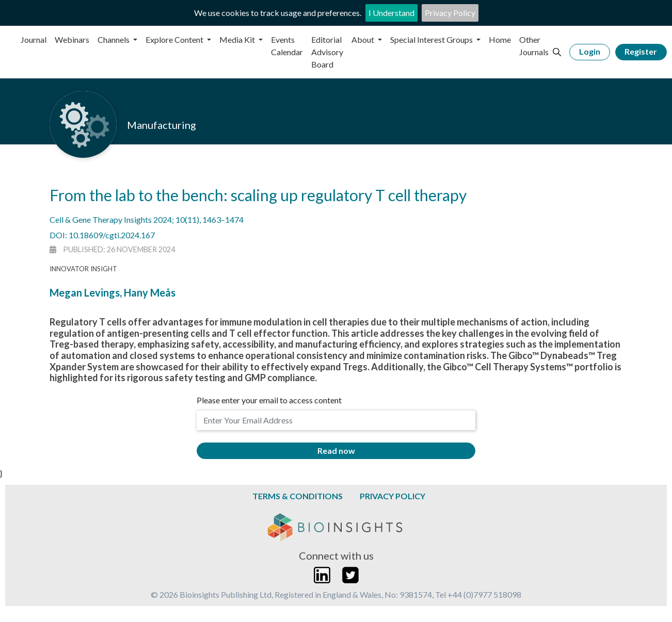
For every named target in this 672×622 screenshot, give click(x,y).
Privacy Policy (450, 13)
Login (590, 51)
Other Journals (534, 46)
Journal (34, 39)
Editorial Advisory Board (327, 52)
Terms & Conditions (298, 496)
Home (500, 39)
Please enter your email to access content (269, 400)
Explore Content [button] (175, 39)
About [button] (364, 39)
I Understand (391, 13)
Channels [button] (114, 39)
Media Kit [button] (238, 39)
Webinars (72, 39)
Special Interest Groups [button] (432, 39)
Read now (336, 451)
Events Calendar (287, 46)
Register (641, 51)
